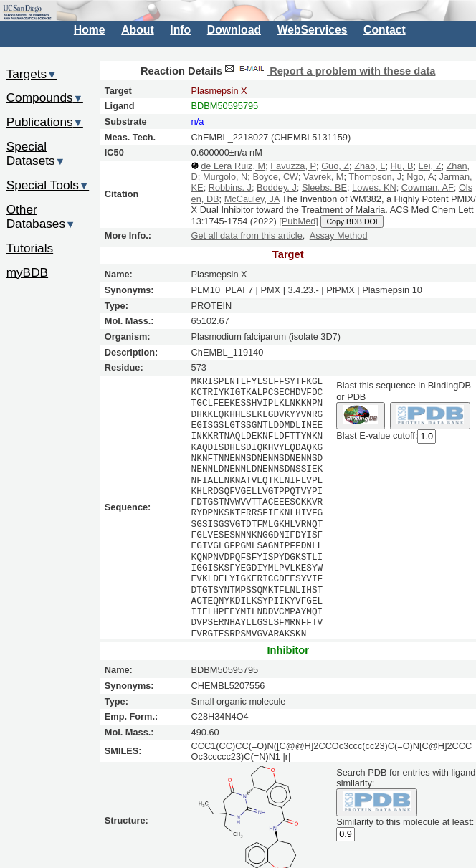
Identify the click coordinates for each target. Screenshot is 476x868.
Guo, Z (335, 166)
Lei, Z (430, 166)
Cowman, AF (428, 187)
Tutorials (30, 248)
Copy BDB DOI (352, 221)
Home (90, 30)
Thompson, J (375, 177)
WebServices (313, 30)
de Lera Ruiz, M (233, 166)
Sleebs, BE (324, 187)
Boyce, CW (275, 177)
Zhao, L (370, 166)
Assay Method (339, 235)
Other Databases (41, 217)
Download (234, 30)
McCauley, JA (252, 199)
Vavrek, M (323, 177)
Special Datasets (36, 154)
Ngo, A (420, 177)
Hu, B (402, 166)
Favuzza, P (293, 166)
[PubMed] (299, 221)
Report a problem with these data (329, 71)
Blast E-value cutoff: (377, 436)
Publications (45, 122)
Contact (385, 30)
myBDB (27, 272)
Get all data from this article (247, 235)
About (137, 30)
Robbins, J (230, 187)
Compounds (45, 97)
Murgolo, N (225, 177)
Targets (32, 74)
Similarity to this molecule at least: (405, 821)
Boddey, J (277, 187)
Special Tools (48, 185)
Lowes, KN (374, 187)
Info (180, 30)
